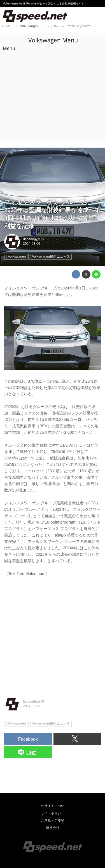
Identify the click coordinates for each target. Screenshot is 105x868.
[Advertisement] (53, 88)
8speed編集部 (33, 239)
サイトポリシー (53, 813)
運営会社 (53, 828)
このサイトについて (53, 806)
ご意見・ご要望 (53, 821)
